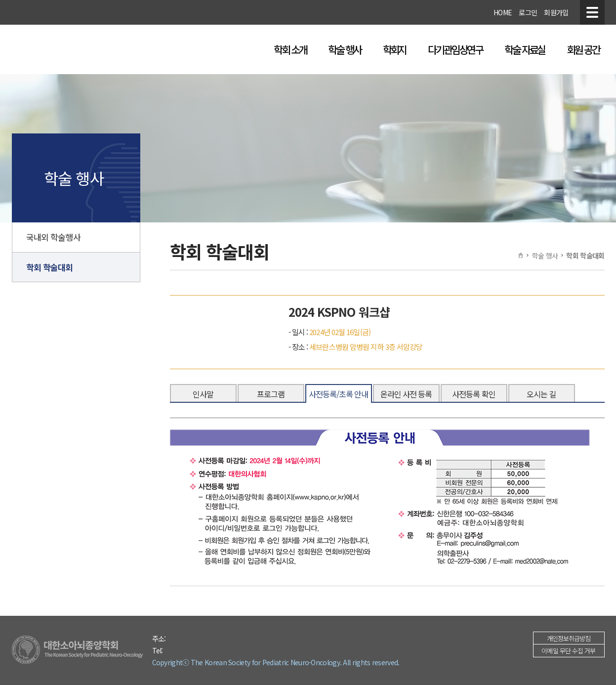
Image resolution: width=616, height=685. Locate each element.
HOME (503, 12)
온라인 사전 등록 (406, 394)
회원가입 (556, 12)
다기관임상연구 (455, 49)
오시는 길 (541, 394)
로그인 (528, 12)
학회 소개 (290, 49)
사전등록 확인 (474, 394)
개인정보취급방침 (569, 638)
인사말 (203, 394)
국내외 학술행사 (53, 237)
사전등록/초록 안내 (339, 394)
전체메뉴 (592, 12)
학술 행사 (344, 49)
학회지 (395, 49)
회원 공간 (583, 49)
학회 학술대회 (50, 267)
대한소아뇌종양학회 (100, 50)
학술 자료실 (525, 49)
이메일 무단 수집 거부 (568, 651)
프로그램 (271, 394)
